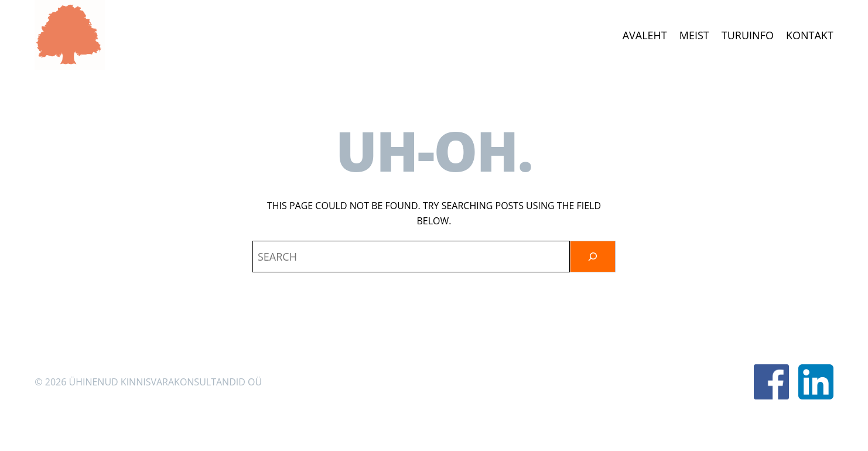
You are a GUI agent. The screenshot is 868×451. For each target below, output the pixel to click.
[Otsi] (593, 257)
